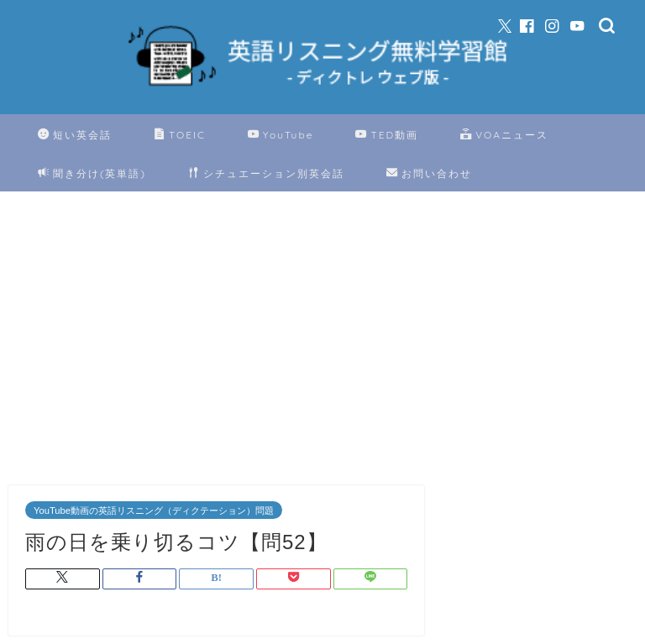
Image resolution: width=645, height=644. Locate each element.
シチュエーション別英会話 (266, 174)
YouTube (281, 135)
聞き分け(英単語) (92, 174)
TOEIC (180, 135)
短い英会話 (75, 135)
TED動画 (387, 135)
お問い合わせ (429, 174)
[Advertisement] (216, 343)
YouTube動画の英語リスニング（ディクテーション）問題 (154, 510)
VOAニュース (504, 135)
